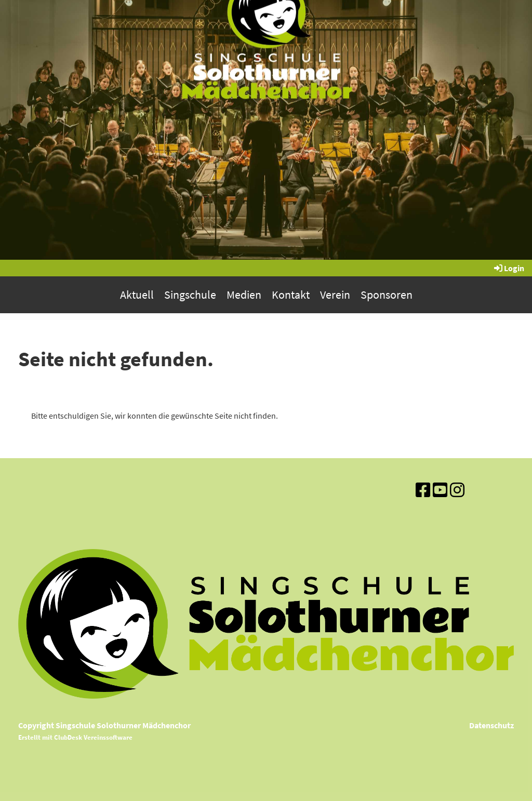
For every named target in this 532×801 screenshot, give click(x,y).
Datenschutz (491, 725)
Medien (244, 295)
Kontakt (291, 295)
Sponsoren (387, 295)
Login (508, 268)
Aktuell (137, 295)
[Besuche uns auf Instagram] (457, 490)
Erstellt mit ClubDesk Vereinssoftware (75, 737)
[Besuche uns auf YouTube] (440, 490)
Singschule (190, 295)
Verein (335, 295)
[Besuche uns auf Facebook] (423, 490)
